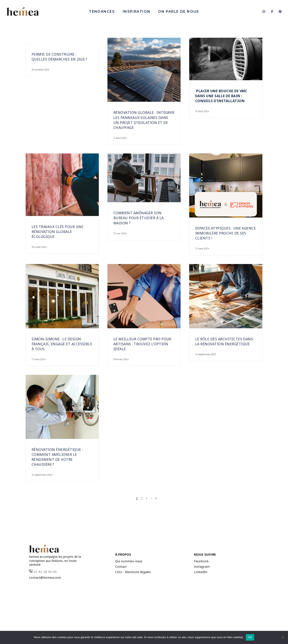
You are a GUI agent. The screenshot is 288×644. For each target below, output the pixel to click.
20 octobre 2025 (40, 70)
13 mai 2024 (120, 233)
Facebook (201, 561)
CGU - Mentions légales (133, 572)
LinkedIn (201, 572)
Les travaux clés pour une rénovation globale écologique (57, 232)
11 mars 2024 (202, 249)
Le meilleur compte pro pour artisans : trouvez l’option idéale (142, 344)
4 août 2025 (120, 138)
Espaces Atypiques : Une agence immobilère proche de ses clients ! (225, 233)
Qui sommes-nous (129, 561)
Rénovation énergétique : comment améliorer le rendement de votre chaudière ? (57, 457)
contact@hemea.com (45, 577)
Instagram (202, 567)
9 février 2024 (121, 359)
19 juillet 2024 (39, 247)
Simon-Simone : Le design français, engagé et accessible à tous (62, 344)
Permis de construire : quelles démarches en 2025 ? (60, 57)
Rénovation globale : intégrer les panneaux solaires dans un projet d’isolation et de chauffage (144, 120)
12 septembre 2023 (206, 354)
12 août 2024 (202, 111)
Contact (121, 567)
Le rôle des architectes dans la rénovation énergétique (224, 342)
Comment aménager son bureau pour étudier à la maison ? (139, 218)
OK (250, 637)
